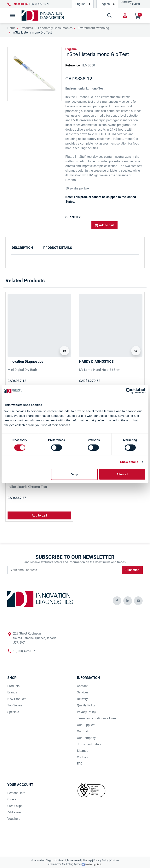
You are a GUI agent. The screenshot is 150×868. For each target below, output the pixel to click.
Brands (12, 692)
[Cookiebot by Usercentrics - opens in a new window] (129, 391)
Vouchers (14, 819)
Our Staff (83, 731)
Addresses (14, 812)
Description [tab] (22, 248)
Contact (82, 686)
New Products (17, 699)
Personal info (16, 793)
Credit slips (15, 806)
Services (83, 692)
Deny (74, 474)
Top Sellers (15, 705)
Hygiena (71, 49)
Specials (13, 712)
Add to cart (104, 225)
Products (27, 28)
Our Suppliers (86, 725)
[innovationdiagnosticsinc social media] (117, 601)
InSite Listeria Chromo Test (27, 487)
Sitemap (83, 751)
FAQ (80, 764)
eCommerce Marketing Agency (65, 864)
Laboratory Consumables (55, 28)
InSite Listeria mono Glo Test (32, 32)
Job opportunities (89, 744)
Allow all (122, 474)
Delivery (82, 699)
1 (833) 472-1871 (39, 4)
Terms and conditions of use (96, 718)
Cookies (82, 757)
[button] (91, 15)
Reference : (73, 65)
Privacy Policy (87, 712)
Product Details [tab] (58, 248)
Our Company (86, 738)
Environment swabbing (93, 28)
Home (11, 28)
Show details (129, 462)
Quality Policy (86, 705)
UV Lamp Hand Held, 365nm (100, 370)
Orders (12, 799)
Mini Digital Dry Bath (22, 370)
